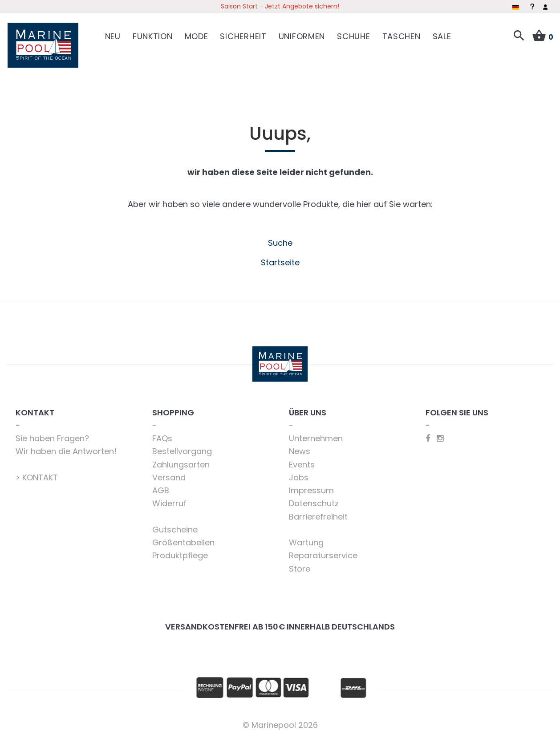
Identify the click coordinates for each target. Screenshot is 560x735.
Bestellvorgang (182, 449)
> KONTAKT (37, 474)
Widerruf (169, 501)
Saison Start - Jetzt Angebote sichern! (280, 6)
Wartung (306, 539)
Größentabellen (183, 539)
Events (302, 461)
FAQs (162, 435)
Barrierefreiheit (318, 514)
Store (300, 566)
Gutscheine (175, 526)
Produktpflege (180, 553)
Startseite (280, 259)
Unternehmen (316, 435)
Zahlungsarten (181, 461)
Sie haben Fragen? (52, 435)
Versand (169, 474)
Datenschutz (314, 501)
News (300, 449)
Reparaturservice (323, 553)
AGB (161, 487)
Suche (280, 240)
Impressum (311, 487)
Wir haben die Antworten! (66, 449)
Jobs (299, 474)
